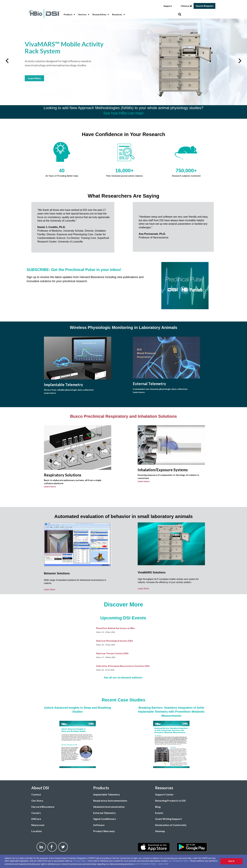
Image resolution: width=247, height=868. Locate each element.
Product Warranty (104, 831)
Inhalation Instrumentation (109, 807)
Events (159, 813)
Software (99, 825)
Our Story (37, 801)
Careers (36, 813)
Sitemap (160, 831)
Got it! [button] (231, 861)
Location (37, 831)
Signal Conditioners (105, 819)
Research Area (100, 15)
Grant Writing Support (168, 819)
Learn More (34, 78)
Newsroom (38, 825)
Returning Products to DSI (170, 801)
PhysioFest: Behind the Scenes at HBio (115, 628)
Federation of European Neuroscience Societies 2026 (123, 666)
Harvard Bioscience (43, 807)
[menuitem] (69, 15)
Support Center (164, 794)
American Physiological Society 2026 (114, 641)
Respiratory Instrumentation (110, 801)
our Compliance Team (178, 861)
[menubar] (120, 15)
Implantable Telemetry (107, 794)
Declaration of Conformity (171, 825)
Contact (36, 794)
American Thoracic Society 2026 (112, 653)
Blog (158, 807)
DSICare (36, 819)
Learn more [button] (163, 864)
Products (69, 15)
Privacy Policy (80, 861)
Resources (118, 15)
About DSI (40, 788)
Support (168, 6)
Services (83, 15)
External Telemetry (105, 813)
